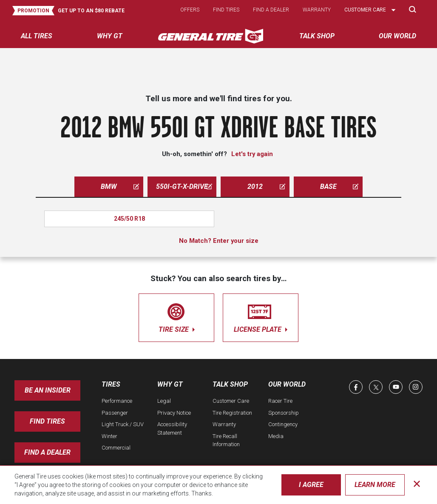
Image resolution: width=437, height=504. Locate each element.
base (339, 187)
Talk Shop (230, 384)
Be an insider (48, 390)
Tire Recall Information (226, 440)
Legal (164, 401)
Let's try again (252, 154)
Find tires (226, 10)
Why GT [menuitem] (110, 36)
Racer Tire (280, 401)
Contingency (283, 424)
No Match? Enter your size (219, 241)
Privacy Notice (174, 413)
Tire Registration (232, 413)
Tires (111, 384)
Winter (109, 436)
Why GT (170, 384)
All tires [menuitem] (37, 36)
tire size (176, 316)
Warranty (317, 10)
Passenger (115, 413)
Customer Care (231, 401)
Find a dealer (271, 10)
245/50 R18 (129, 219)
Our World (287, 384)
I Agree (311, 485)
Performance (117, 401)
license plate (261, 316)
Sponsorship (284, 413)
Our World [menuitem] (397, 36)
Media (276, 436)
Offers (190, 10)
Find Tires (47, 421)
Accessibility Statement (172, 429)
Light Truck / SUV (123, 424)
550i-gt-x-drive (184, 187)
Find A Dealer (47, 452)
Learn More (375, 485)
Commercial (116, 448)
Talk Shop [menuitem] (317, 36)
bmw (120, 187)
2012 (266, 187)
